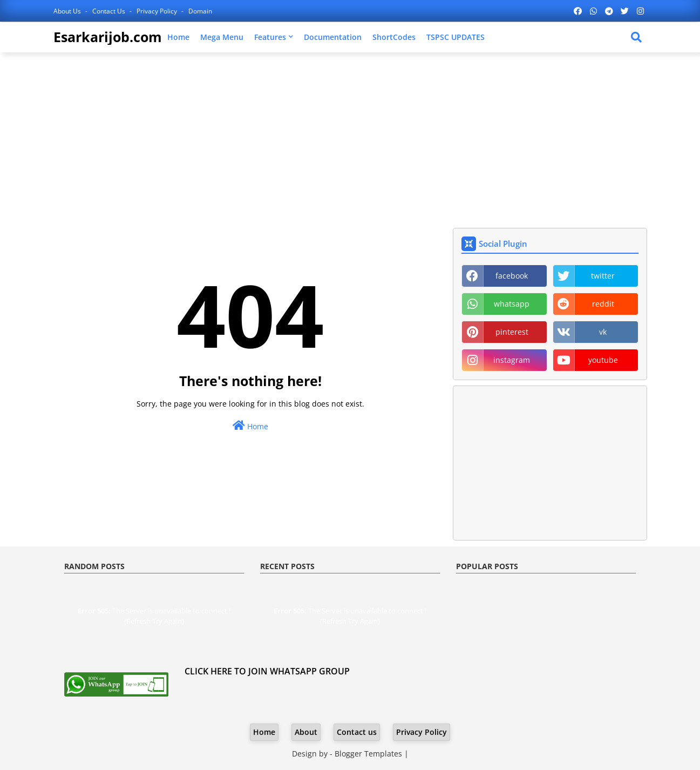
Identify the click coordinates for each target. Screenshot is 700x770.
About (306, 732)
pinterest (512, 332)
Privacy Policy (158, 11)
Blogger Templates (368, 754)
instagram (512, 360)
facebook (512, 276)
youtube (603, 360)
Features (270, 37)
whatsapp (512, 304)
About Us (68, 11)
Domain (200, 11)
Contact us (110, 11)
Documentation (333, 37)
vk (603, 332)
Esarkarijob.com (108, 37)
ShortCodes (394, 37)
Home (178, 37)
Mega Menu (222, 37)
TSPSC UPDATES (456, 37)
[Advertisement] (350, 139)
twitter (603, 276)
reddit (603, 304)
